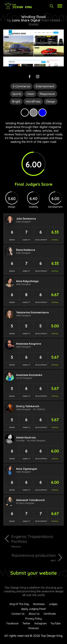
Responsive (47, 94)
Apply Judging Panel (33, 609)
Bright (16, 101)
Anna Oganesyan (27, 469)
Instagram (40, 623)
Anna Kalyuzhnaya (27, 281)
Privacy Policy (33, 619)
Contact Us (18, 614)
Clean (30, 94)
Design (51, 101)
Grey (34, 113)
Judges (53, 604)
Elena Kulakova (26, 250)
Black (25, 113)
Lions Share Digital (26, 20)
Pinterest (34, 628)
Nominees (39, 604)
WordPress (33, 101)
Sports (17, 94)
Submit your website (33, 573)
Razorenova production (29, 557)
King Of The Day (19, 604)
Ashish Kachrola (26, 438)
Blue (42, 113)
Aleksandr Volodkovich (30, 500)
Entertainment (45, 86)
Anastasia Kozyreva (29, 344)
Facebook (12, 623)
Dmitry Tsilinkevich (28, 406)
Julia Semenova (26, 219)
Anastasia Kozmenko (29, 375)
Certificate (50, 614)
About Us (34, 614)
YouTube (56, 623)
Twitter (26, 623)
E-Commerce (21, 86)
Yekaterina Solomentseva (32, 312)
